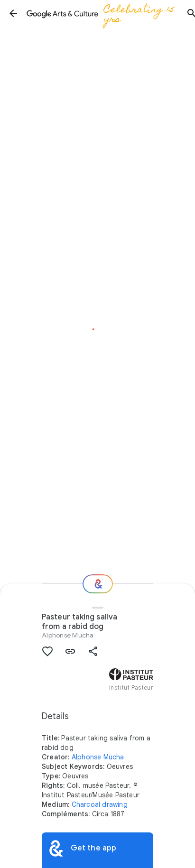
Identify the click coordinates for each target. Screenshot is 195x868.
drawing (115, 804)
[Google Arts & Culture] (102, 13)
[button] (13, 13)
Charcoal (86, 804)
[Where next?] (98, 584)
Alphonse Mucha (68, 635)
